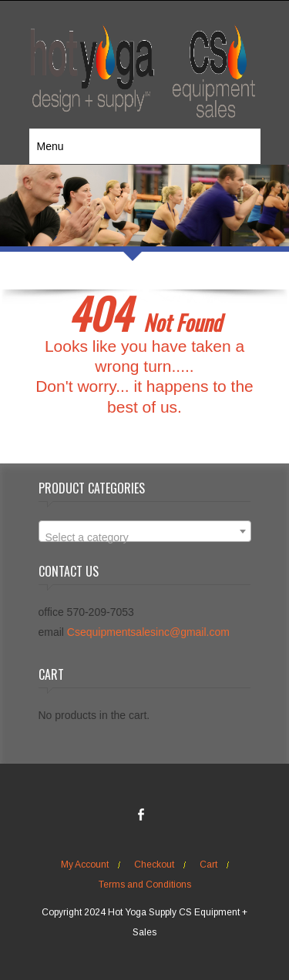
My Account (85, 865)
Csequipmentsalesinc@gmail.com (148, 632)
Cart (208, 865)
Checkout (154, 865)
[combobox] (145, 531)
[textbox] (145, 537)
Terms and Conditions (145, 885)
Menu (50, 146)
